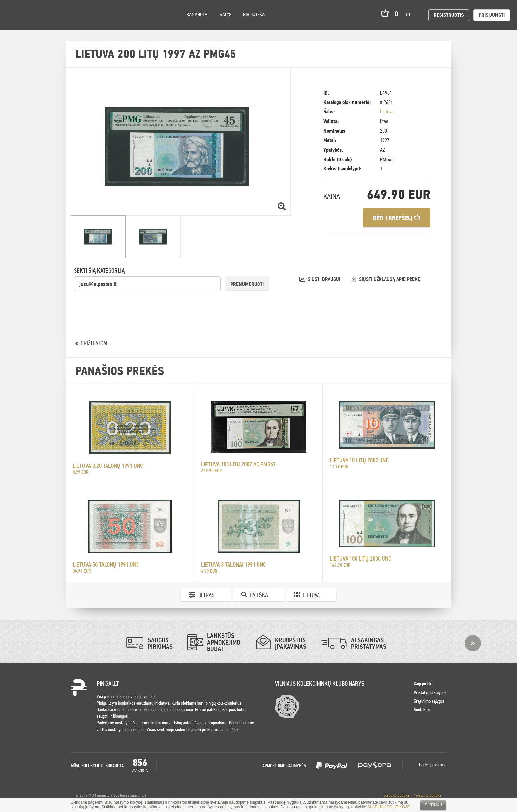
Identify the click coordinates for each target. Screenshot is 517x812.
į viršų (473, 643)
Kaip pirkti (422, 684)
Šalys (226, 14)
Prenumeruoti (247, 284)
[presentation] (124, 305)
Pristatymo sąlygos (430, 692)
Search (60, 24)
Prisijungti (492, 15)
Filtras (206, 595)
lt (410, 15)
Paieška (259, 595)
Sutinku (433, 805)
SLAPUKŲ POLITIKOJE (389, 807)
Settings (43, 23)
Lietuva (387, 112)
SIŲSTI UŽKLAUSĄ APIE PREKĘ (390, 279)
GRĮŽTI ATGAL (95, 343)
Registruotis (449, 15)
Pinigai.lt (15, 15)
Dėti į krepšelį (396, 218)
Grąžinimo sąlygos (429, 701)
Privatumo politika (427, 795)
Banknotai (197, 14)
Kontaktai (422, 709)
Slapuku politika (397, 795)
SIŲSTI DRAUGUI (325, 279)
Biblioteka (254, 14)
